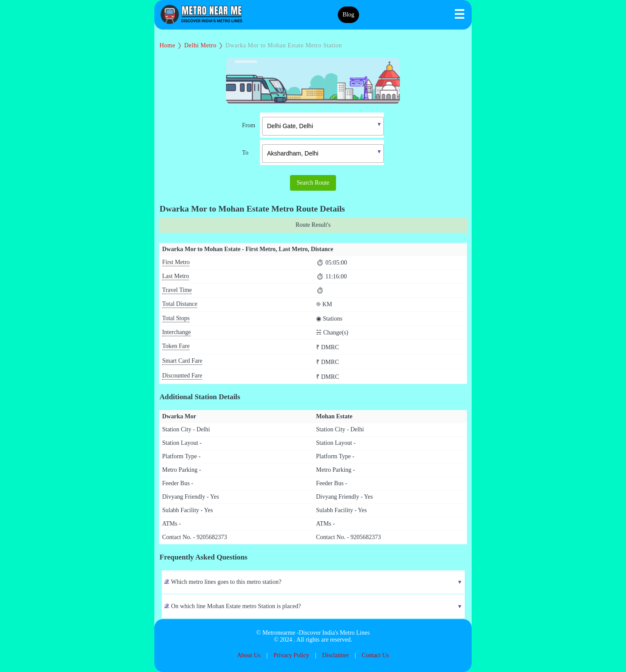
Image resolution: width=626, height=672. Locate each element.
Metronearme (279, 633)
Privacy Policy (291, 655)
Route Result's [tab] (313, 225)
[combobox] (316, 125)
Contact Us (375, 655)
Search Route (313, 183)
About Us (249, 655)
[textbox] (323, 126)
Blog (348, 15)
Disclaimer (335, 655)
